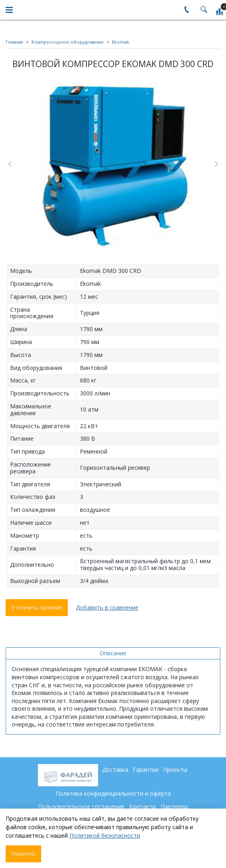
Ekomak (120, 42)
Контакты (143, 806)
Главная (14, 42)
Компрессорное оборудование (68, 42)
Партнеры (174, 806)
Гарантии (146, 770)
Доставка (115, 770)
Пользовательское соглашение (81, 806)
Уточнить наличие (37, 607)
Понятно (23, 854)
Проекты (175, 770)
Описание (113, 653)
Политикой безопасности (105, 835)
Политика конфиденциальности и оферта (113, 793)
